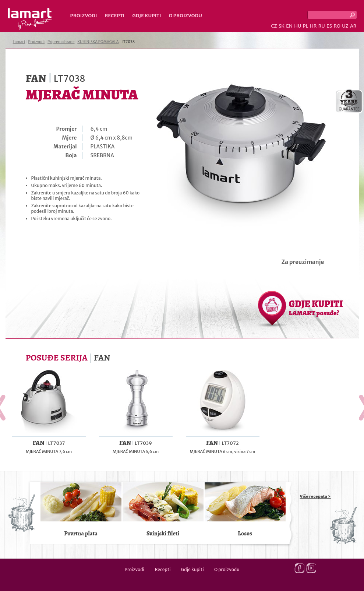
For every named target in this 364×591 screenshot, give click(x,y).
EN (289, 26)
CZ (274, 26)
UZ (345, 26)
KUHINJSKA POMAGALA (98, 42)
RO (337, 26)
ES (329, 26)
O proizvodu (185, 16)
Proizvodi (84, 16)
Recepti (114, 16)
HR (313, 26)
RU (322, 26)
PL (306, 26)
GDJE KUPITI (316, 307)
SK (282, 26)
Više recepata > (315, 496)
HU (298, 26)
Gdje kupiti (146, 16)
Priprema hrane (61, 42)
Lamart (30, 19)
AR (353, 26)
